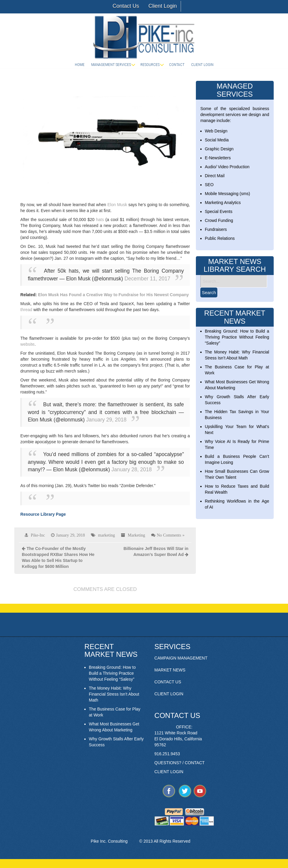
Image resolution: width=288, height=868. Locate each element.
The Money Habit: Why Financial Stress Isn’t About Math (114, 694)
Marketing (137, 535)
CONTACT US (168, 682)
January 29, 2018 (106, 420)
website (27, 344)
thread (26, 310)
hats (100, 220)
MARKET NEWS (170, 670)
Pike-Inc (38, 535)
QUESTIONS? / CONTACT (180, 763)
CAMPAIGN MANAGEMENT (181, 658)
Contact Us (126, 6)
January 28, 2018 (132, 469)
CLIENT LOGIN (169, 694)
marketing (107, 535)
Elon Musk (117, 205)
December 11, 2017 (147, 279)
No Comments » (171, 535)
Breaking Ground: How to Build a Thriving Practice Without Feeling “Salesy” (237, 337)
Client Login (163, 6)
